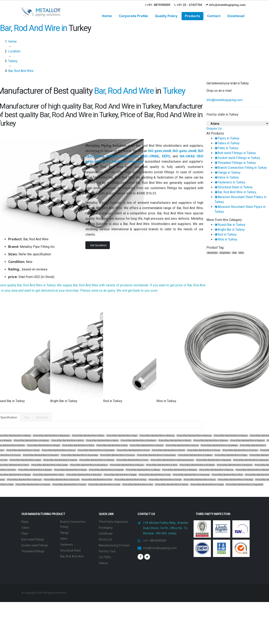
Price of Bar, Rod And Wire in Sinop (130, 480)
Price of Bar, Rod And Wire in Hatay (231, 455)
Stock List (105, 539)
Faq (27, 417)
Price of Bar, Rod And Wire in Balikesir (138, 441)
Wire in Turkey (226, 239)
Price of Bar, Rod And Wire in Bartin (175, 441)
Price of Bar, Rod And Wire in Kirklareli (235, 465)
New (29, 262)
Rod (234, 253)
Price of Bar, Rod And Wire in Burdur (147, 445)
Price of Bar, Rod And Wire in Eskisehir (41, 455)
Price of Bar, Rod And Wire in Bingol (44, 445)
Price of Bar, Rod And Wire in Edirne (168, 450)
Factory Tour (107, 550)
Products (192, 16)
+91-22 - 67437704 (188, 5)
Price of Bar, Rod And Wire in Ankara (231, 436)
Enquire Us (214, 128)
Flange (64, 532)
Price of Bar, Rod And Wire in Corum (23, 450)
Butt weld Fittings (33, 539)
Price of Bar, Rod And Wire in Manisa (216, 470)
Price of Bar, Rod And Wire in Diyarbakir (96, 450)
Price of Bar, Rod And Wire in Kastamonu (89, 465)
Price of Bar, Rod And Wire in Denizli (59, 450)
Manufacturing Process (114, 544)
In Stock (48, 277)
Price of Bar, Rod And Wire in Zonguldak (244, 485)
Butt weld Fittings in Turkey (235, 153)
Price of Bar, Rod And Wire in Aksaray (157, 436)
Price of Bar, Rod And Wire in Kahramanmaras (172, 460)
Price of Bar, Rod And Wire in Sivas (200, 480)
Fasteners (67, 544)
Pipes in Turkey (227, 138)
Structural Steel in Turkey (234, 187)
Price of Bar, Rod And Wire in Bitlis (78, 445)
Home (107, 16)
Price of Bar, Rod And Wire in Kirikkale (197, 465)
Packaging (106, 527)
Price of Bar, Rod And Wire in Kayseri (127, 465)
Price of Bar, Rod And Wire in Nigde (120, 475)
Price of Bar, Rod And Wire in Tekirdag (235, 480)
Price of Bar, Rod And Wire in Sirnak (165, 480)
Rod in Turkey (226, 234)
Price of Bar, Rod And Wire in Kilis (162, 465)
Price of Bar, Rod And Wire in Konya (70, 470)
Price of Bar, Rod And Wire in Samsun (24, 480)
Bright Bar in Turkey (230, 230)
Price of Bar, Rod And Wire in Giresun (117, 455)
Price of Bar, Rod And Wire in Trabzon (33, 485)
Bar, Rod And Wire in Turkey (235, 192)
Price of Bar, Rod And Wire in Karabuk (214, 460)
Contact (214, 16)
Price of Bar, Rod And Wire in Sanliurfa (62, 480)
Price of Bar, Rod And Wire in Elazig (204, 450)
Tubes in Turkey (227, 143)
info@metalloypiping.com (226, 5)
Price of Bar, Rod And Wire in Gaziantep (79, 455)
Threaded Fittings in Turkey (235, 163)
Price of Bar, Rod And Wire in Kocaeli (35, 470)
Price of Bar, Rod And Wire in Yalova (172, 485)
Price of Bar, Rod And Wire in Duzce (133, 450)
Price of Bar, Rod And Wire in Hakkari (195, 455)
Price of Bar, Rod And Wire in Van (138, 485)
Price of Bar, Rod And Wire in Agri (122, 436)
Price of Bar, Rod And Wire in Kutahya (106, 470)
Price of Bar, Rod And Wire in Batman (211, 441)
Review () (42, 417)
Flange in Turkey (228, 173)
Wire (241, 253)
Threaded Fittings (33, 550)
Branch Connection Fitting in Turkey (241, 168)
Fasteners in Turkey (230, 182)
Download (236, 16)
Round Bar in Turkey (230, 225)
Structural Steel (70, 549)
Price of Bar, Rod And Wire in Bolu (112, 445)
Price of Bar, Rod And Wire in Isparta (60, 460)
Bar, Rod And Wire (72, 555)
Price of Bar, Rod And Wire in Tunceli (69, 485)
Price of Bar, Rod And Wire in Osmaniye (191, 475)
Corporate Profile (133, 16)
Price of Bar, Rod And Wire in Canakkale (219, 445)
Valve (64, 538)
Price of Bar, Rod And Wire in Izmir (132, 460)
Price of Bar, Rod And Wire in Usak (104, 485)
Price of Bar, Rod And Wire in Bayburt (247, 441)
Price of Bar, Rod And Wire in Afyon (88, 436)
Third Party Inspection (113, 522)
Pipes (25, 522)
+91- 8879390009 (158, 5)
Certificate (106, 533)
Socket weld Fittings (35, 544)
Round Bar (212, 253)
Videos (103, 562)
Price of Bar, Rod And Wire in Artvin (68, 441)
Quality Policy (166, 16)
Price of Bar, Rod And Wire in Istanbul (97, 460)
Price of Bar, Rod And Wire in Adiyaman (51, 436)
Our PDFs (105, 556)
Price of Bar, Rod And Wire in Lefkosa (143, 470)
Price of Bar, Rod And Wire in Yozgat (207, 485)
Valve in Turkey (227, 177)
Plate (25, 533)
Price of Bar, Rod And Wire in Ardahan (31, 441)
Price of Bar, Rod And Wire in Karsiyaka (50, 465)
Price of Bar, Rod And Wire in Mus (49, 475)
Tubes (25, 527)
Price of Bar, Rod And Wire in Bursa (182, 445)
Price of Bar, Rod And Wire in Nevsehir (84, 475)
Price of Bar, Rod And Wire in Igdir (25, 460)
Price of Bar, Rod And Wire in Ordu (155, 475)
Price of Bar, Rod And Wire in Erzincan (240, 450)
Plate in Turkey (227, 148)
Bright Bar (225, 253)
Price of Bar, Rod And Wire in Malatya (180, 470)
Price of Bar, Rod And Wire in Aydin (102, 441)
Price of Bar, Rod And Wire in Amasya (194, 436)
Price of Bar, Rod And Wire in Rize (227, 475)
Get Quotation (98, 245)
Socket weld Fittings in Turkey (237, 158)
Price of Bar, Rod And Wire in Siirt (97, 480)
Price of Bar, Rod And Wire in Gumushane (156, 455)
